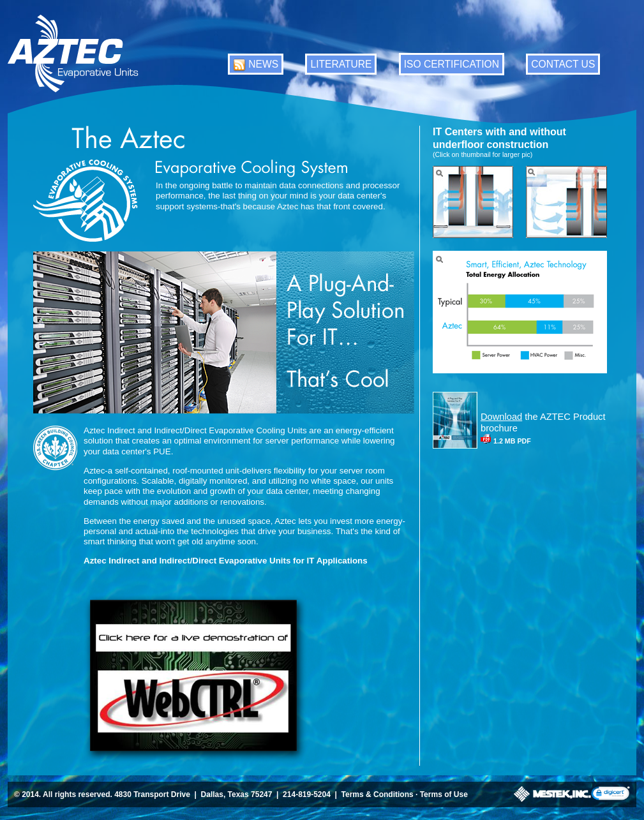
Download (501, 417)
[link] (610, 794)
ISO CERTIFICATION (452, 64)
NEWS (263, 64)
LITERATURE (341, 64)
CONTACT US (563, 64)
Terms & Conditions (378, 794)
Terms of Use (444, 794)
